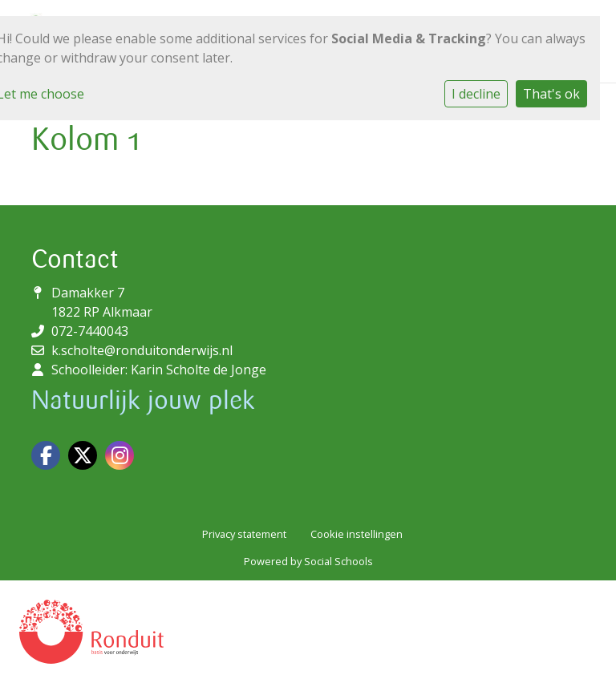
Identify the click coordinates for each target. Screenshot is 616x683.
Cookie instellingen (357, 534)
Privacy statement (244, 534)
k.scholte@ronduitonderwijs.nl (142, 350)
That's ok (551, 94)
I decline (476, 94)
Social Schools (338, 561)
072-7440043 (90, 331)
